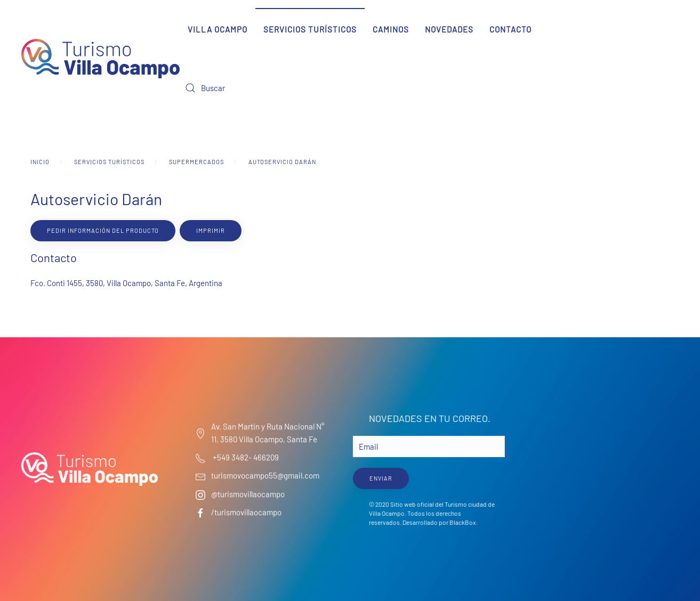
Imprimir (211, 230)
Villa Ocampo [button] (218, 29)
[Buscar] (244, 88)
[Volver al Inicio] (100, 59)
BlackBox (461, 522)
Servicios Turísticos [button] (310, 29)
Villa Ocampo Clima (609, 452)
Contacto (510, 29)
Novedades (449, 29)
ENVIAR (379, 478)
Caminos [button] (391, 29)
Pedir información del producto (103, 230)
